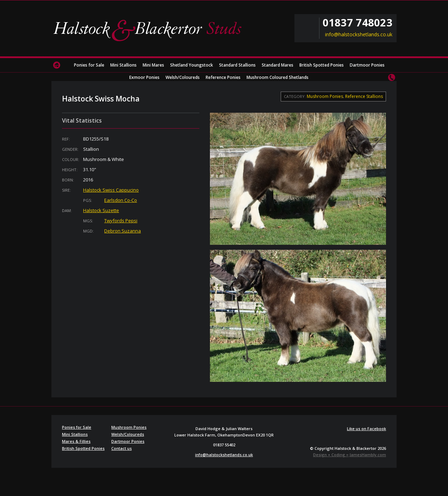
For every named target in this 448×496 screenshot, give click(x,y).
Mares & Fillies (76, 441)
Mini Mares (153, 65)
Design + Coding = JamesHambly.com (350, 455)
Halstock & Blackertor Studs (150, 30)
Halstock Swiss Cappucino (111, 190)
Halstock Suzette (101, 210)
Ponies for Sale (89, 65)
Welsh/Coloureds (183, 77)
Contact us (391, 77)
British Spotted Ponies (322, 65)
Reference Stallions (364, 96)
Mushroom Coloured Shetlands (278, 77)
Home (57, 65)
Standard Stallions (237, 65)
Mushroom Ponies (325, 96)
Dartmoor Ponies (367, 65)
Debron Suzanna (123, 231)
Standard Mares (278, 65)
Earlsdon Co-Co (121, 200)
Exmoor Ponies (144, 77)
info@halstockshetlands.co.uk (359, 35)
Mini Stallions (123, 65)
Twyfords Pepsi (121, 221)
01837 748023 (357, 23)
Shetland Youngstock (192, 65)
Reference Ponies (223, 77)
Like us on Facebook (366, 429)
